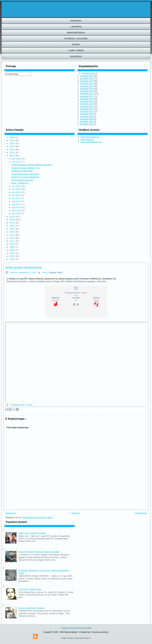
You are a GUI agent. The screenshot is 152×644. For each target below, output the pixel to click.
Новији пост (11, 513)
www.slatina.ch (87, 139)
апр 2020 (16, 204)
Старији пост (141, 513)
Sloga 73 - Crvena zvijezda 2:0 (25, 177)
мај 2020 (16, 201)
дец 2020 (16, 159)
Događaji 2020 (18, 405)
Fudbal (30, 405)
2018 (12, 220)
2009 (12, 247)
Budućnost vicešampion (22, 171)
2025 (12, 140)
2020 (12, 156)
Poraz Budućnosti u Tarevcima (25, 174)
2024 (12, 143)
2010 (12, 244)
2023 (12, 146)
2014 (12, 232)
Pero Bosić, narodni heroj (30, 589)
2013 (12, 235)
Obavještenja (76, 33)
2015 (12, 229)
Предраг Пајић (55, 272)
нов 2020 (16, 162)
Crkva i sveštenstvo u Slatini (31, 608)
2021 (12, 153)
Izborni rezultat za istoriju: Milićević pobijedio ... (32, 165)
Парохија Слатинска (90, 137)
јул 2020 (16, 195)
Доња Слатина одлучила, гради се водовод (39, 552)
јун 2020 (16, 198)
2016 (12, 226)
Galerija (76, 56)
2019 (12, 217)
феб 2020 (17, 211)
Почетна (75, 513)
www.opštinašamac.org (91, 142)
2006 (12, 256)
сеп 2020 (16, 189)
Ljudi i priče (76, 50)
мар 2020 (17, 207)
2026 (12, 137)
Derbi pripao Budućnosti (22, 180)
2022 (12, 150)
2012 (12, 238)
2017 (12, 223)
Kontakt (88, 628)
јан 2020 (16, 213)
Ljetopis (76, 27)
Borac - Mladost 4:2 (20, 183)
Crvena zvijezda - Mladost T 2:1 (26, 168)
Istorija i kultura (76, 39)
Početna (76, 21)
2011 (12, 241)
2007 (12, 253)
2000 (12, 259)
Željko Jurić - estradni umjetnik (32, 533)
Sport (76, 44)
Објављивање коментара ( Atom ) (37, 517)
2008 (12, 250)
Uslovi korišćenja (76, 628)
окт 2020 (16, 186)
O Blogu (65, 628)
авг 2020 (16, 192)
